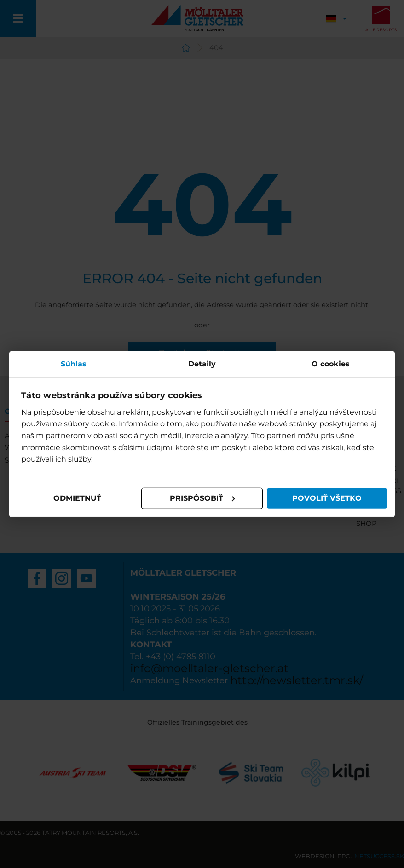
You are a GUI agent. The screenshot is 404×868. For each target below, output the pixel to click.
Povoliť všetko (327, 498)
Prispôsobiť (202, 498)
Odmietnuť (77, 498)
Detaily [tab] (202, 364)
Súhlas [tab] (74, 364)
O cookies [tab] (331, 364)
